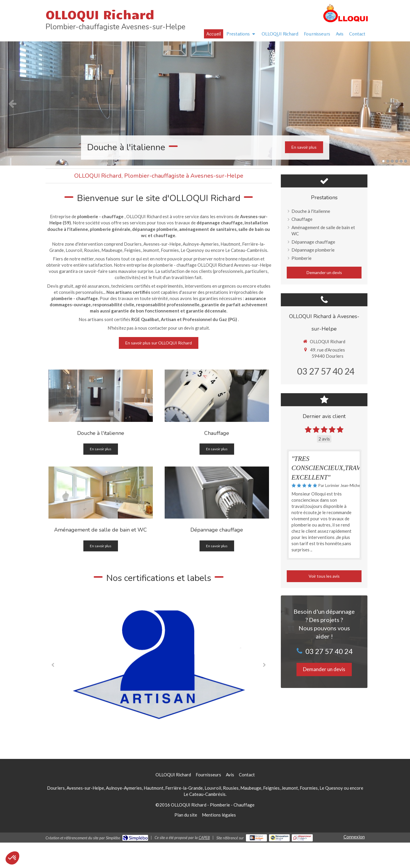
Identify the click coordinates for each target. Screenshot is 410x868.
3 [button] (392, 161)
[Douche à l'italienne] (101, 396)
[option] (205, 103)
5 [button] (401, 161)
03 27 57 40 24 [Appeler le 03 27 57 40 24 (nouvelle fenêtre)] (326, 371)
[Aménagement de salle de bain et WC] (101, 493)
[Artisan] (159, 664)
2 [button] (388, 161)
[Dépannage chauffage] (217, 493)
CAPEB (204, 838)
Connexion (354, 837)
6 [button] (406, 161)
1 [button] (383, 161)
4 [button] (397, 161)
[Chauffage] (217, 396)
